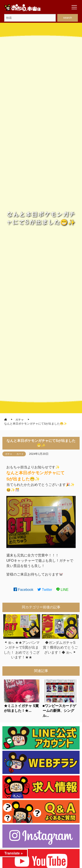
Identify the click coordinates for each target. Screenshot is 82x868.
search (68, 18)
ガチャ (9, 454)
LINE (62, 590)
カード (20, 454)
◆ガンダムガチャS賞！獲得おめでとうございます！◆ (60, 647)
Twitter (45, 590)
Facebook (24, 590)
